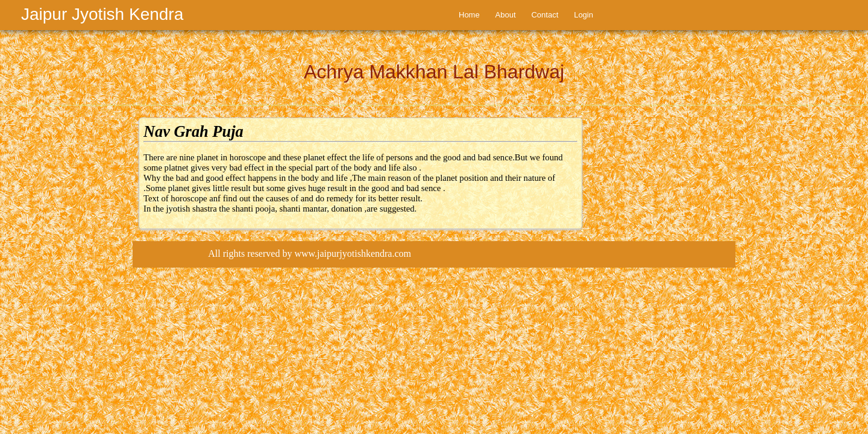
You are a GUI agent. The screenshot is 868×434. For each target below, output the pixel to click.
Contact (545, 15)
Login (583, 15)
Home (469, 15)
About (506, 15)
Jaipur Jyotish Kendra (102, 14)
